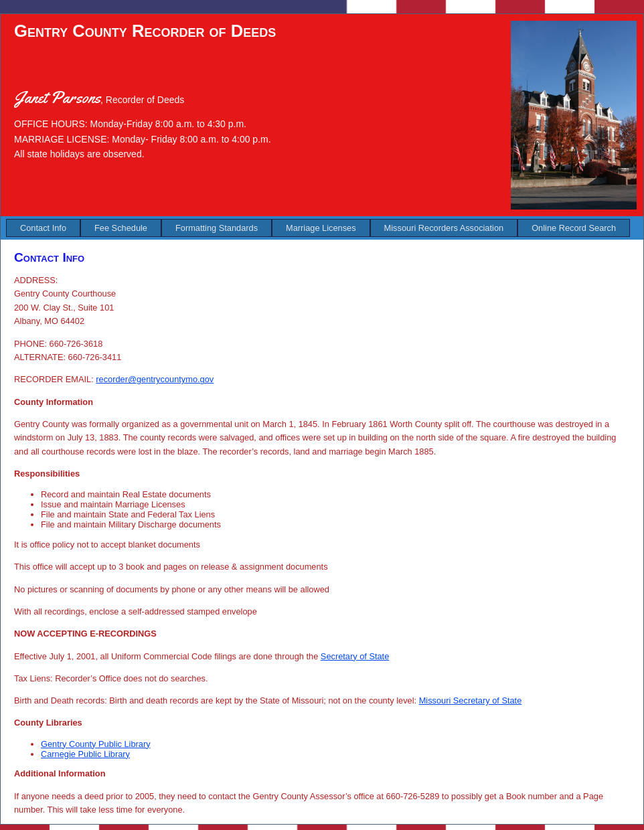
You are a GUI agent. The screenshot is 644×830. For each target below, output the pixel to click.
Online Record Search (574, 228)
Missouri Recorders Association (444, 228)
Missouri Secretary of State (471, 700)
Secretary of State (355, 656)
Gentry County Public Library (96, 744)
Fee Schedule (121, 228)
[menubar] (318, 228)
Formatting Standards (217, 228)
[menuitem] (43, 228)
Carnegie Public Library (85, 754)
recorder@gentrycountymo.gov (155, 379)
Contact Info (43, 228)
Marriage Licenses (321, 228)
